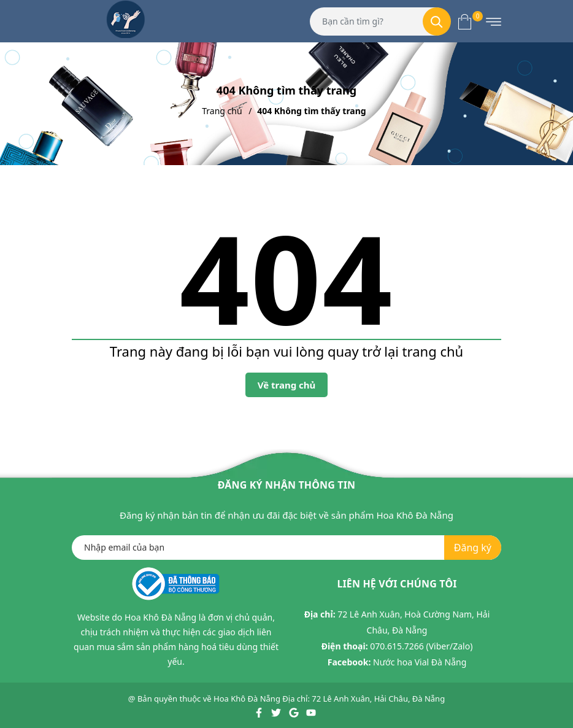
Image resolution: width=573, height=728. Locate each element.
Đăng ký (473, 548)
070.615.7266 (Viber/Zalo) (421, 646)
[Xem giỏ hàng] (465, 21)
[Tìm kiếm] (437, 21)
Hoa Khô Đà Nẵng (247, 699)
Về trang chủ (287, 385)
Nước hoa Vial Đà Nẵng (420, 662)
